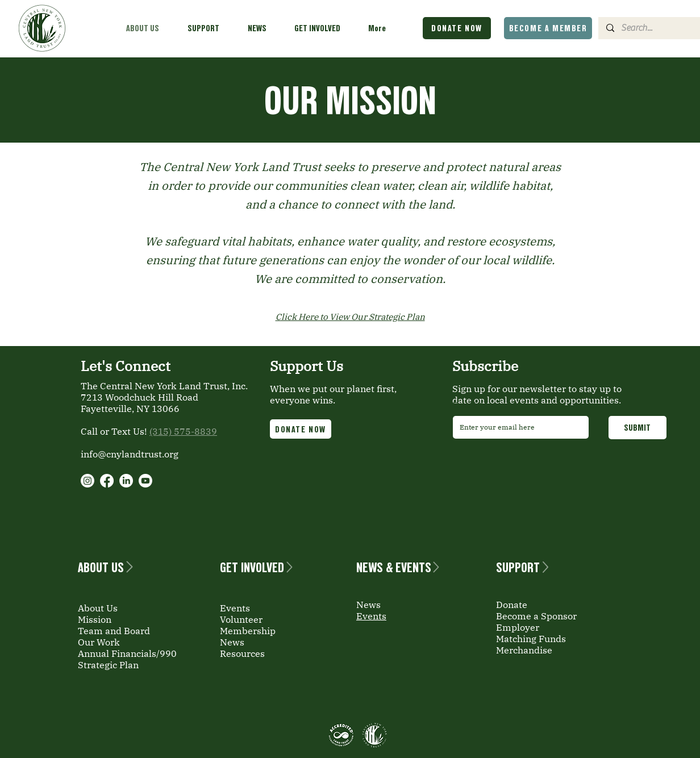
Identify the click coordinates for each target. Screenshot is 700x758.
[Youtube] (145, 481)
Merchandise (524, 650)
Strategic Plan (108, 665)
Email (467, 406)
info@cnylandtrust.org (130, 454)
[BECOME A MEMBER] (548, 28)
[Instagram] (88, 481)
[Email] (517, 427)
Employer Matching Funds (531, 633)
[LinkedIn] (126, 481)
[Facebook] (107, 481)
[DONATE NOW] (457, 28)
